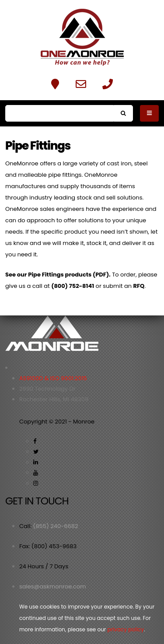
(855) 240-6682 (55, 526)
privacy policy (126, 629)
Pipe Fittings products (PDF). (69, 275)
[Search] (59, 113)
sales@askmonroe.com (53, 586)
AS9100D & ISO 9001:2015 (53, 378)
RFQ (139, 286)
